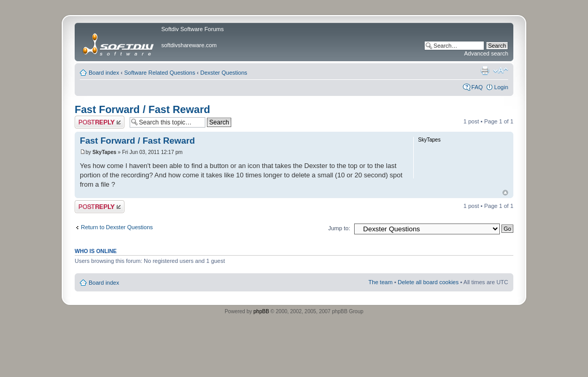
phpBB (261, 311)
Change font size (501, 71)
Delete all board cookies (428, 282)
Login (501, 87)
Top (505, 193)
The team (381, 282)
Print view (485, 71)
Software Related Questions (160, 73)
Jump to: (339, 228)
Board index (104, 73)
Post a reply (100, 122)
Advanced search (486, 53)
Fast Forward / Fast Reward (142, 109)
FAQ (477, 87)
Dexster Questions (223, 73)
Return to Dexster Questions (117, 227)
